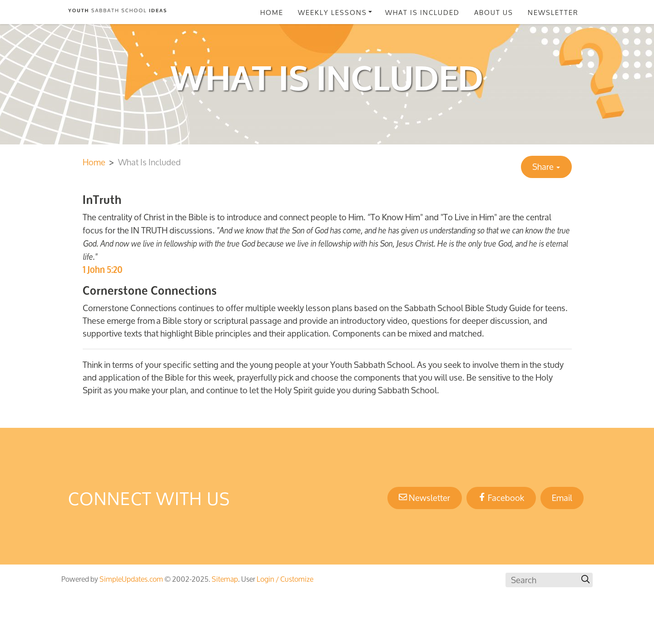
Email (562, 498)
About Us (494, 12)
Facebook (501, 498)
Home (272, 12)
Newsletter (553, 12)
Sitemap (225, 579)
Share (546, 167)
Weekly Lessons (332, 12)
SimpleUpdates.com (131, 579)
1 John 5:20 (103, 270)
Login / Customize (285, 579)
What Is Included (422, 12)
